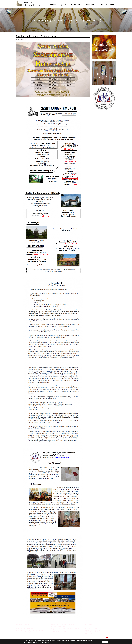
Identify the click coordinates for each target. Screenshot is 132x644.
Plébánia (53, 5)
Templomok (110, 5)
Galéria (100, 5)
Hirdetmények (77, 5)
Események (90, 5)
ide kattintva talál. (44, 642)
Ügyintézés (64, 5)
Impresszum (20, 638)
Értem (105, 642)
